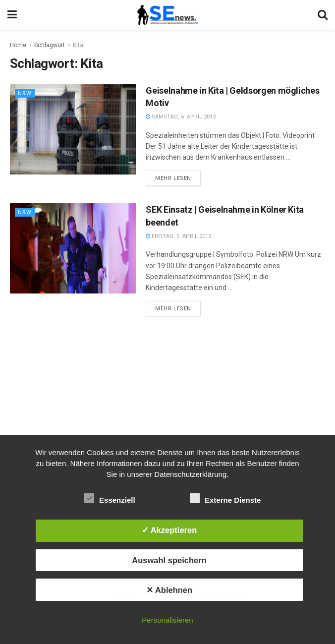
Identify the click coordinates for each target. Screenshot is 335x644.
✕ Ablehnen (169, 590)
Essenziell (110, 498)
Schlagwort (50, 45)
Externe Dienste (225, 498)
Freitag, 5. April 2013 (178, 236)
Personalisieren (167, 620)
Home (18, 45)
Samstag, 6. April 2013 (181, 117)
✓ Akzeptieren (169, 530)
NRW (25, 93)
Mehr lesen (173, 178)
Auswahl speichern (169, 560)
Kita (78, 45)
